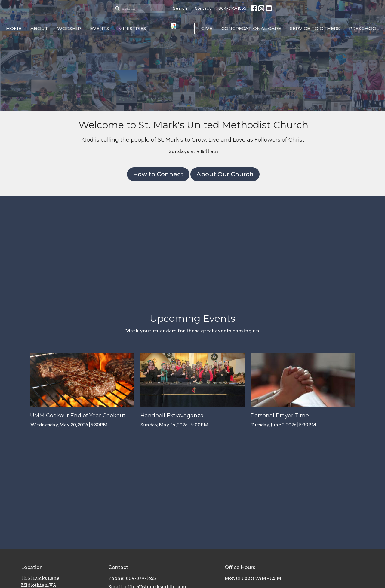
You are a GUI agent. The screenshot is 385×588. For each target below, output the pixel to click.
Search (180, 8)
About (39, 28)
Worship (69, 28)
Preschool (364, 28)
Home (14, 28)
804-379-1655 (232, 8)
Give (207, 28)
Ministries (132, 28)
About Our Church (225, 174)
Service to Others (315, 28)
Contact (203, 8)
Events (100, 28)
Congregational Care (251, 28)
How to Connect (158, 174)
